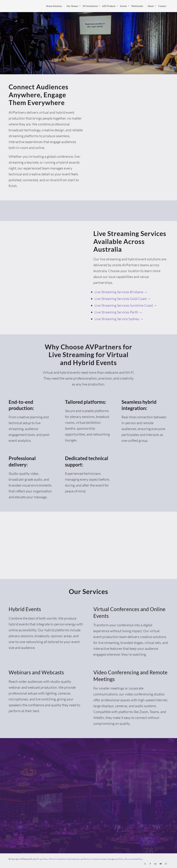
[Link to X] (145, 864)
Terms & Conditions (58, 859)
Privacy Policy (43, 859)
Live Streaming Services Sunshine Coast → (126, 305)
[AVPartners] (15, 6)
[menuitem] (54, 6)
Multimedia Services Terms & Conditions (84, 859)
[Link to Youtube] (161, 864)
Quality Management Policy (113, 859)
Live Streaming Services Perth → (118, 312)
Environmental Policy (134, 859)
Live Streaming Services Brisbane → (121, 292)
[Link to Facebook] (150, 864)
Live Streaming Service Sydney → (119, 319)
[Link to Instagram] (166, 864)
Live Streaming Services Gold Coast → (123, 299)
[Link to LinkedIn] (155, 864)
